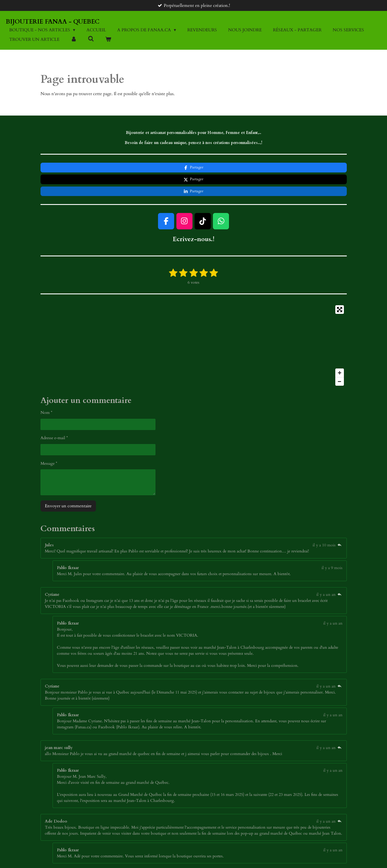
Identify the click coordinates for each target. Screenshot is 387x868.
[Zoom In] (340, 349)
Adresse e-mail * (54, 414)
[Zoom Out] (340, 358)
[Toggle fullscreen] (340, 286)
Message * (49, 440)
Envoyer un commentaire (68, 482)
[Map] (194, 322)
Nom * (46, 389)
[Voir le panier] (108, 40)
